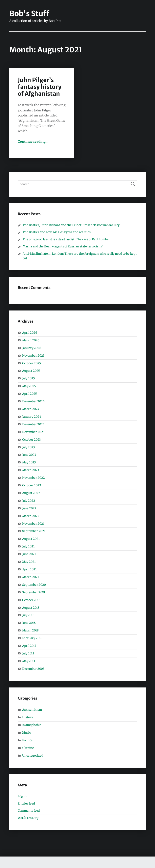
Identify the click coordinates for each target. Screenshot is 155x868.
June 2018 (29, 623)
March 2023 (31, 470)
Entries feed (26, 804)
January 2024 (32, 417)
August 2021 (31, 539)
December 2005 (33, 669)
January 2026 (32, 348)
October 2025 (31, 363)
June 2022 (29, 508)
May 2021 (29, 562)
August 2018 (31, 608)
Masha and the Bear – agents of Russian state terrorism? (63, 246)
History (28, 717)
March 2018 (30, 630)
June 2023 (29, 455)
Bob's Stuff (29, 13)
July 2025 (28, 378)
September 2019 (34, 592)
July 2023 (28, 447)
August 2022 (31, 493)
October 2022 (32, 485)
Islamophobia (32, 725)
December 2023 (33, 424)
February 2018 (32, 638)
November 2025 (33, 356)
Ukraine (28, 748)
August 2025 (31, 371)
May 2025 (29, 386)
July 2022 (29, 501)
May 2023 (29, 462)
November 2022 (34, 478)
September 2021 (34, 531)
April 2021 (29, 569)
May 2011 (29, 661)
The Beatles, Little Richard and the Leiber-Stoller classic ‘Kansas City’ (71, 225)
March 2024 (31, 409)
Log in (22, 796)
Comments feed (29, 811)
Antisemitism (32, 710)
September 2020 (34, 585)
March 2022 (31, 516)
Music (26, 733)
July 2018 (28, 615)
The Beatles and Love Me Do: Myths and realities (57, 232)
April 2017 (29, 646)
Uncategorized (33, 756)
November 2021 (33, 524)
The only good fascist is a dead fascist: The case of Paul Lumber (67, 239)
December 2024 (33, 401)
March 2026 (31, 340)
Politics (27, 740)
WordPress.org (28, 818)
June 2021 (29, 554)
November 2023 (33, 432)
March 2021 (31, 577)
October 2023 (31, 440)
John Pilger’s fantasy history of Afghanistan (40, 87)
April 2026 (30, 333)
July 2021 (28, 546)
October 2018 (31, 600)
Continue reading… (33, 141)
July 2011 (28, 653)
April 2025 (29, 394)
